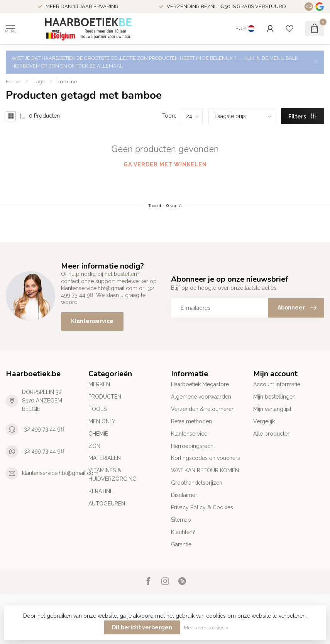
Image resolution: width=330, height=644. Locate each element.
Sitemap (181, 520)
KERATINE (101, 491)
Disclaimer (184, 495)
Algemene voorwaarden (201, 397)
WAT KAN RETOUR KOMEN (205, 470)
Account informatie (277, 384)
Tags (39, 81)
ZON (94, 446)
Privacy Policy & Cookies (202, 507)
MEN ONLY (102, 421)
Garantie (181, 544)
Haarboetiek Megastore (200, 384)
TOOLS (97, 409)
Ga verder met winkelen (165, 164)
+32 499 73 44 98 (43, 429)
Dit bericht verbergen (142, 627)
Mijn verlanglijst (272, 409)
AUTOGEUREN (107, 504)
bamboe (67, 81)
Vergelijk (264, 421)
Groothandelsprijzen (197, 483)
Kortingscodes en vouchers (206, 458)
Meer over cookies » (206, 628)
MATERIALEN (105, 458)
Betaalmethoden (191, 421)
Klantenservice (92, 321)
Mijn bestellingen (274, 397)
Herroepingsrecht (193, 446)
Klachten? (183, 532)
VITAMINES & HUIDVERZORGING (113, 475)
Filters (302, 117)
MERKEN (99, 384)
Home (13, 81)
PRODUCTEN (105, 397)
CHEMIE (98, 434)
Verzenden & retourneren (203, 409)
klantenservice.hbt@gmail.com (60, 473)
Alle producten (272, 434)
